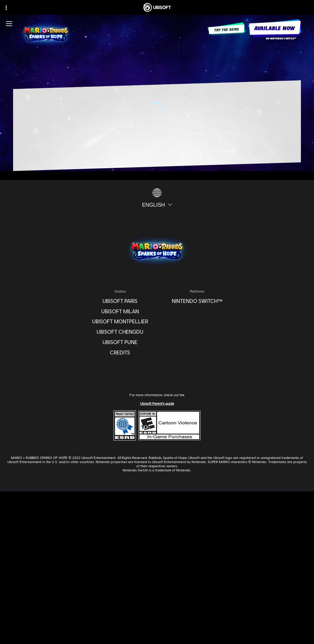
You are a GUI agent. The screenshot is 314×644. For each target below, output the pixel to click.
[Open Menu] (9, 24)
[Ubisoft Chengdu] (120, 332)
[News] (157, 568)
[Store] (157, 537)
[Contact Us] (157, 598)
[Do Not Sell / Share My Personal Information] (157, 629)
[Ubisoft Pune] (120, 342)
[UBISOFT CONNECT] (157, 548)
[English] (157, 198)
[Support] (157, 578)
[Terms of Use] (157, 614)
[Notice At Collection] (157, 621)
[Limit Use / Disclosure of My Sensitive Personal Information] (157, 637)
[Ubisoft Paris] (120, 301)
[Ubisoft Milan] (120, 312)
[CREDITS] (120, 353)
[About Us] (157, 558)
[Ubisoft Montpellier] (120, 322)
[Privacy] (157, 606)
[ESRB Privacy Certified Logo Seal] (125, 425)
